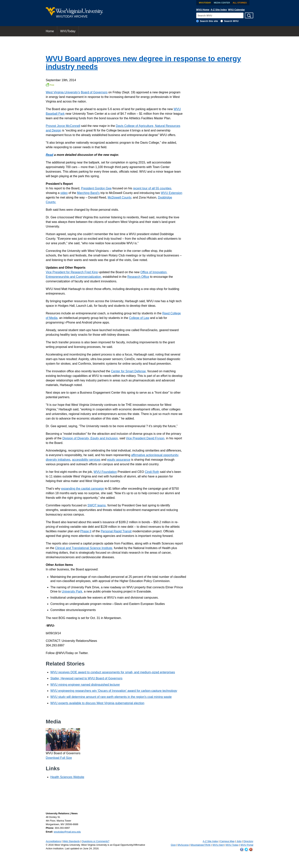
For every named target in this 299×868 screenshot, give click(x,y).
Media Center (222, 3)
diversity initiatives (58, 460)
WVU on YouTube (251, 850)
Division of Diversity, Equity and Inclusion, (90, 438)
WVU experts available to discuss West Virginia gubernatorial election (97, 703)
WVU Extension (172, 193)
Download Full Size (59, 758)
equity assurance (119, 460)
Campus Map (227, 841)
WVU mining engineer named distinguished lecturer (85, 685)
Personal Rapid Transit (116, 531)
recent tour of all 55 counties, (152, 188)
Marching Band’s (88, 193)
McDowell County (119, 197)
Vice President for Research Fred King (72, 272)
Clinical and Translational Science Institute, (84, 548)
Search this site (209, 21)
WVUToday (205, 3)
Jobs (239, 841)
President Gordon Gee (96, 188)
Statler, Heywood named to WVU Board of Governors (86, 678)
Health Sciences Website (67, 777)
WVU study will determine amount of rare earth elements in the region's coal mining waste (111, 697)
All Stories (240, 3)
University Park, (72, 591)
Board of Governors (94, 92)
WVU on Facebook (242, 850)
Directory (248, 841)
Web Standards (71, 841)
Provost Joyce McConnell (63, 126)
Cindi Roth (152, 472)
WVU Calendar (236, 10)
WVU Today (232, 845)
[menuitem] (50, 31)
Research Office (138, 277)
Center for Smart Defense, (129, 371)
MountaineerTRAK (201, 845)
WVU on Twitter (246, 850)
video (64, 193)
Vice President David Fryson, (145, 438)
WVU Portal (247, 845)
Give (173, 845)
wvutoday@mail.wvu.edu (67, 832)
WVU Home (203, 10)
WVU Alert (218, 845)
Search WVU (231, 21)
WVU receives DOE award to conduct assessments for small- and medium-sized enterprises (113, 672)
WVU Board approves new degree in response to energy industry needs (143, 63)
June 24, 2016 (91, 848)
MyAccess (183, 845)
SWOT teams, (97, 505)
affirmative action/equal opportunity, (155, 455)
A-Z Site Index (219, 10)
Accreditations (53, 841)
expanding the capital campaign (83, 489)
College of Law (139, 318)
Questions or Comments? (95, 841)
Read (49, 155)
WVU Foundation (105, 472)
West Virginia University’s (63, 92)
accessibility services (86, 460)
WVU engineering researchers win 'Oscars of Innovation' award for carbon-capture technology (114, 691)
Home (50, 31)
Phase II (86, 531)
